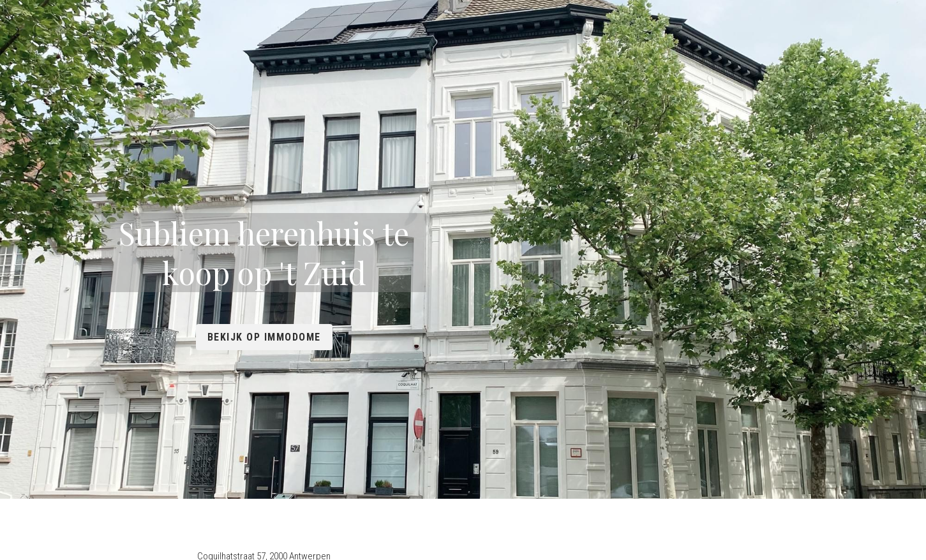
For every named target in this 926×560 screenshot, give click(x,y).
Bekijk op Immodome (463, 317)
